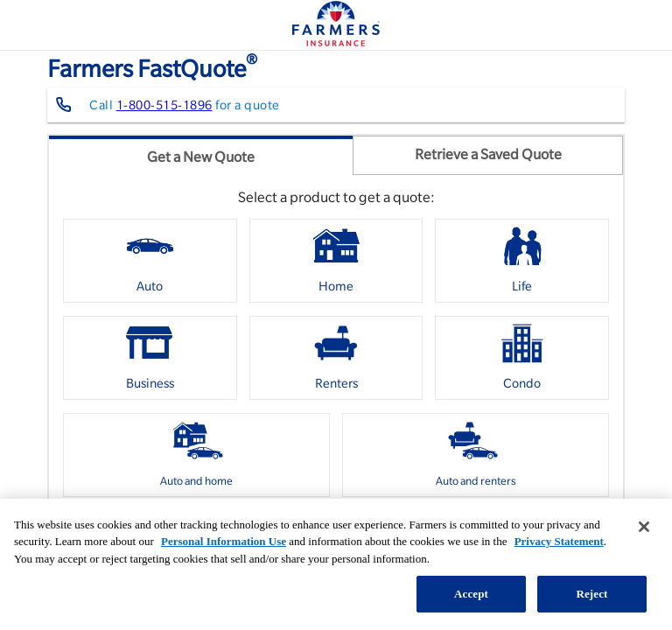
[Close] (644, 527)
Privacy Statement (559, 541)
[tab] (201, 155)
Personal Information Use (224, 541)
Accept (471, 594)
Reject (591, 594)
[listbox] (336, 364)
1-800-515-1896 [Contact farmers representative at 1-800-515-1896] (164, 105)
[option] (150, 261)
